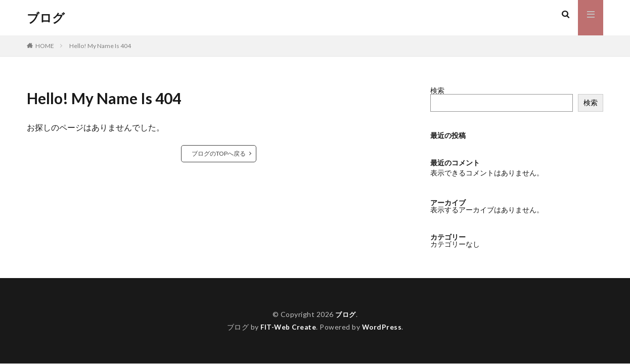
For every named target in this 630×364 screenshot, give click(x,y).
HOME (45, 45)
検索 (437, 90)
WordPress (383, 327)
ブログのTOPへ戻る (219, 153)
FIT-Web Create (288, 327)
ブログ (46, 18)
